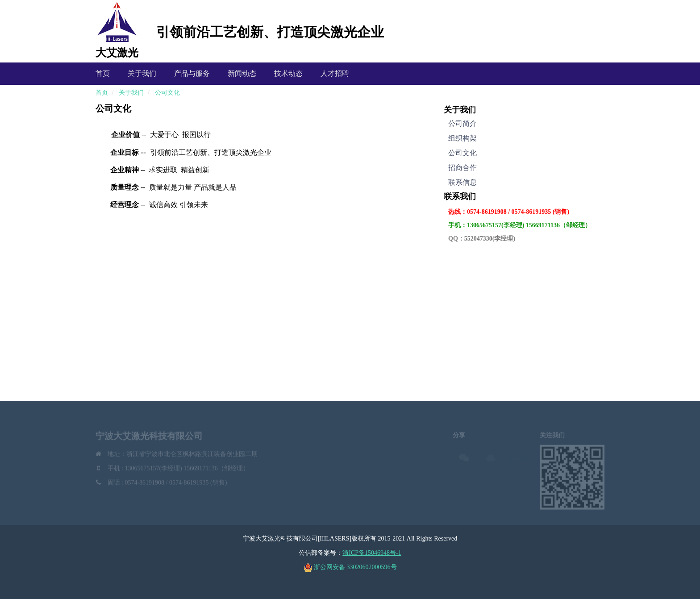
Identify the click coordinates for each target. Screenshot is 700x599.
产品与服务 (192, 73)
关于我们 (142, 73)
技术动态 (288, 73)
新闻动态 (242, 73)
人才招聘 (335, 73)
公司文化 (167, 93)
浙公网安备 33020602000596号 (350, 567)
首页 (103, 73)
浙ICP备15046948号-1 (372, 553)
